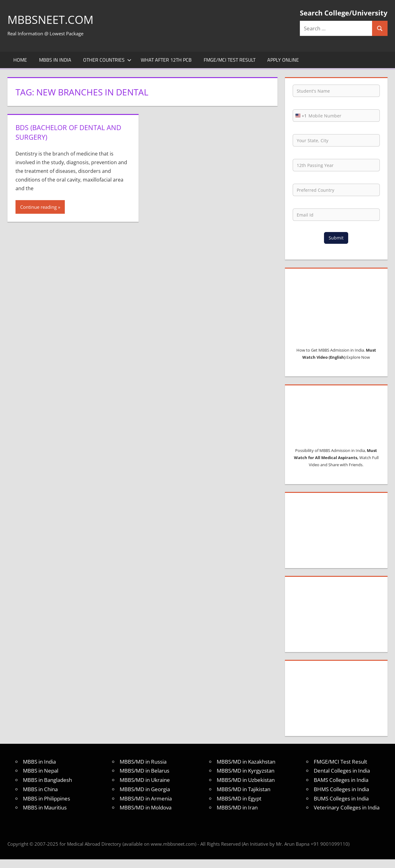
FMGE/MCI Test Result (230, 60)
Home (20, 60)
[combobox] (300, 116)
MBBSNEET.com (50, 20)
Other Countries (107, 60)
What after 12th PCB (166, 60)
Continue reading (38, 207)
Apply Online (283, 60)
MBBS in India (55, 60)
